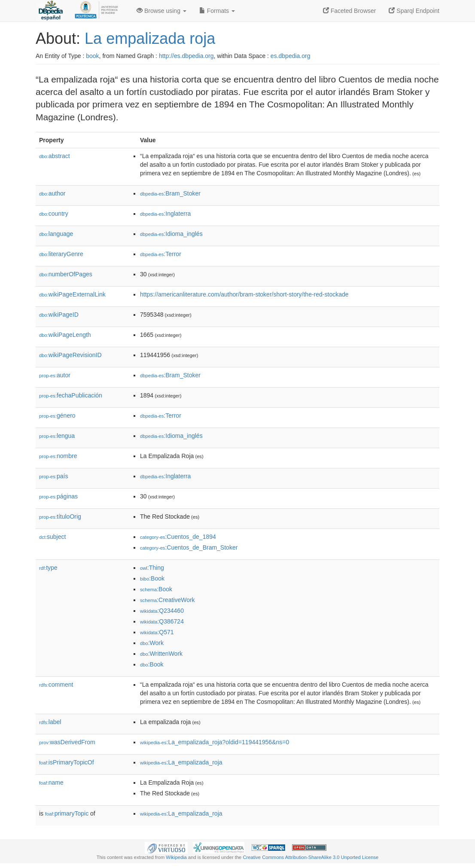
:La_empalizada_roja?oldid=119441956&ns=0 (215, 742)
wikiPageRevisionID (70, 355)
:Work (152, 643)
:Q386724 (162, 621)
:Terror (161, 254)
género (57, 416)
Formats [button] (217, 11)
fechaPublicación (71, 395)
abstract (55, 156)
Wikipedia (176, 857)
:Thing (152, 568)
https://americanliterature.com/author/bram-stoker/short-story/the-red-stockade (244, 294)
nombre (58, 456)
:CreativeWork (167, 600)
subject (52, 537)
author (52, 193)
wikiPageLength (65, 335)
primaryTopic (67, 813)
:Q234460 (162, 611)
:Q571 (157, 632)
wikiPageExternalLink (72, 294)
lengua (57, 436)
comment (56, 685)
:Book (152, 578)
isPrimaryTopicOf (67, 762)
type (48, 568)
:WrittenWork (161, 654)
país (54, 476)
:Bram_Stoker (170, 193)
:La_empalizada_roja (181, 762)
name (51, 782)
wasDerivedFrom (67, 742)
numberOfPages (66, 274)
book (92, 56)
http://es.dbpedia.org (186, 56)
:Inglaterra (165, 214)
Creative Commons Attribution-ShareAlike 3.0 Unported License (311, 857)
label (50, 722)
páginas (58, 496)
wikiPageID (59, 315)
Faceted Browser (350, 11)
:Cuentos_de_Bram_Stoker (189, 547)
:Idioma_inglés (171, 234)
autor (55, 375)
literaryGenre (61, 254)
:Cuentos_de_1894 (178, 537)
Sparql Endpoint (414, 11)
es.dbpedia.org (291, 56)
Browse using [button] (161, 11)
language (56, 234)
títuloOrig (60, 517)
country (54, 214)
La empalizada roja (150, 38)
